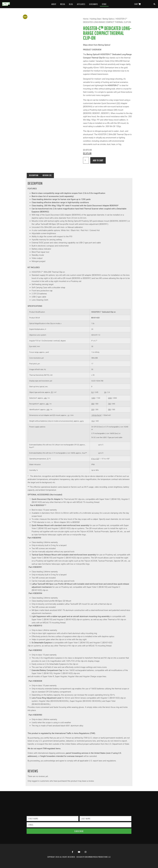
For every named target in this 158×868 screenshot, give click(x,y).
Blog (71, 4)
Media (63, 4)
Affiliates (81, 4)
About (54, 4)
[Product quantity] (86, 160)
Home (86, 19)
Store (104, 4)
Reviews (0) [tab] (47, 175)
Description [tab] (34, 175)
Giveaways (94, 4)
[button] (154, 4)
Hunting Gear (95, 19)
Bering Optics (108, 19)
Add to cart (98, 160)
